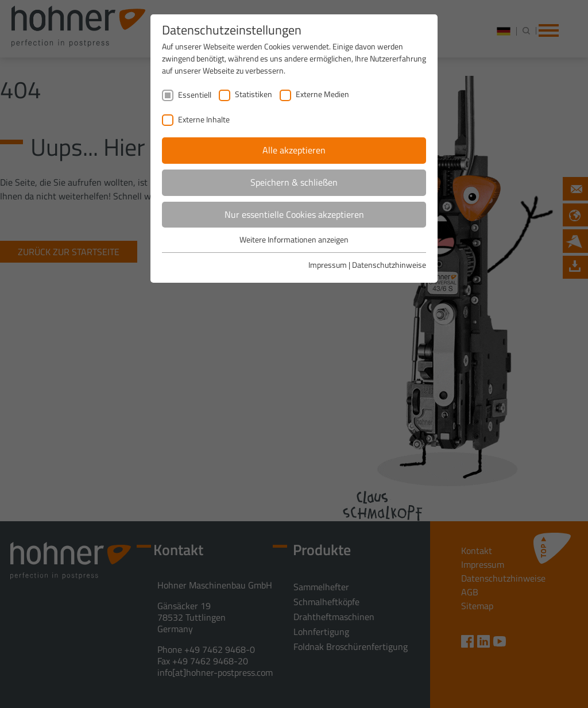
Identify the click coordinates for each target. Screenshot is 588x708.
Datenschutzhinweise (389, 265)
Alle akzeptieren (294, 150)
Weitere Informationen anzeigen (294, 239)
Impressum (328, 265)
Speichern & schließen (294, 182)
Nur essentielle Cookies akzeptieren (294, 214)
